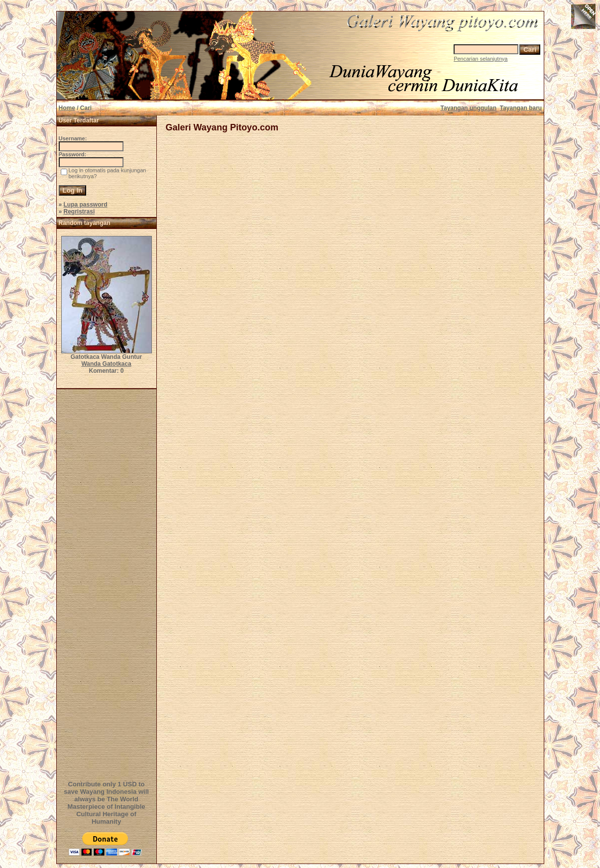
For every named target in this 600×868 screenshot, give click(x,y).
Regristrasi (79, 212)
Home (67, 108)
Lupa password (86, 205)
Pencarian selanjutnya (480, 59)
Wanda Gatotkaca (106, 364)
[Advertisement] (108, 583)
